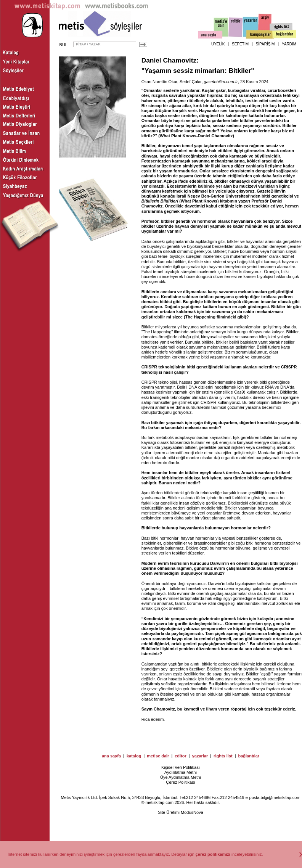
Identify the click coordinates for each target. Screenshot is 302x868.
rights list (223, 756)
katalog (134, 756)
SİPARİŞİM (265, 44)
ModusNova (192, 812)
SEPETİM (240, 44)
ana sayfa (111, 756)
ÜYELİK (218, 44)
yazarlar (200, 756)
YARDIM (289, 44)
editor (181, 756)
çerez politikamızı (213, 854)
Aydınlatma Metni (181, 772)
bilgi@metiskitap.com (280, 797)
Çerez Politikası (180, 782)
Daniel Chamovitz (169, 60)
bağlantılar (249, 756)
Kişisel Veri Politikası (181, 767)
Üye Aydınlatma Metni (181, 777)
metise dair (158, 756)
